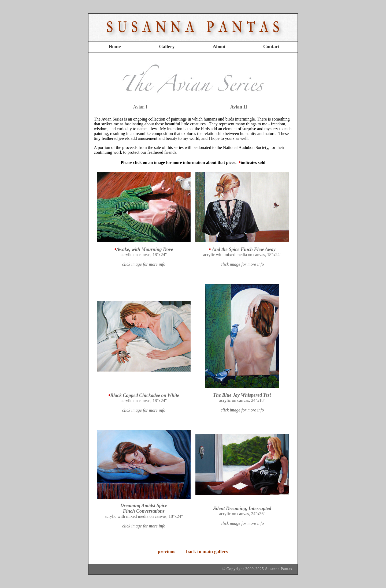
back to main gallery (207, 552)
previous (166, 552)
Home (115, 47)
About (219, 47)
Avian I (140, 107)
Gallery (167, 47)
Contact (271, 47)
